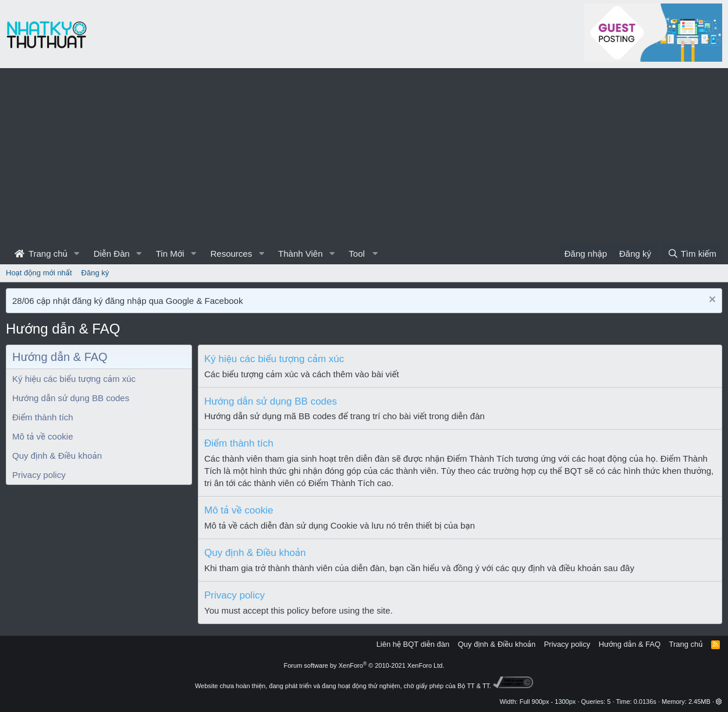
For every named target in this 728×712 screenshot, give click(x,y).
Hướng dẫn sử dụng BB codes (71, 398)
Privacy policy (39, 475)
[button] (77, 254)
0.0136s (645, 702)
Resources (231, 254)
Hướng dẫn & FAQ (630, 644)
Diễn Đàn (112, 254)
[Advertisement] (364, 155)
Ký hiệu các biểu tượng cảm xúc (74, 379)
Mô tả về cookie (42, 436)
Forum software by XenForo (364, 665)
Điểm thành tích (43, 417)
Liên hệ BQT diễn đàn (413, 644)
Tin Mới (170, 254)
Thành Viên (300, 254)
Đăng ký (95, 273)
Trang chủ (41, 254)
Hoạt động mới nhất (39, 273)
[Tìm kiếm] (692, 254)
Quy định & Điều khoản (57, 456)
